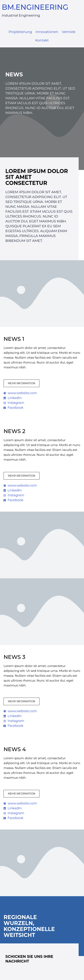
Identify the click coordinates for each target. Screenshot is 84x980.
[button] (21, 383)
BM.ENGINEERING (35, 7)
